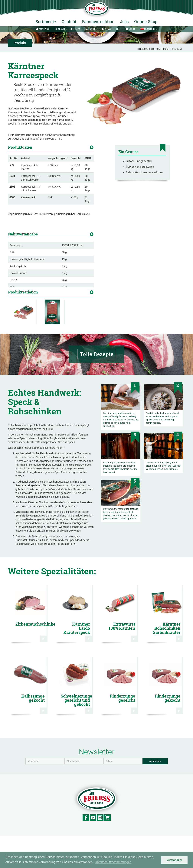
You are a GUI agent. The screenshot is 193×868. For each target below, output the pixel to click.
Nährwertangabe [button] (23, 224)
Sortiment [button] (46, 21)
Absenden (155, 793)
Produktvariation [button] (23, 293)
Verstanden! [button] (174, 860)
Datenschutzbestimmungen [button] (113, 862)
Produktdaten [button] (20, 147)
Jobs (124, 21)
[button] (149, 29)
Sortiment (163, 49)
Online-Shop (146, 21)
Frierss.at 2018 (146, 49)
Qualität (69, 21)
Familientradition (98, 21)
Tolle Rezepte (97, 386)
